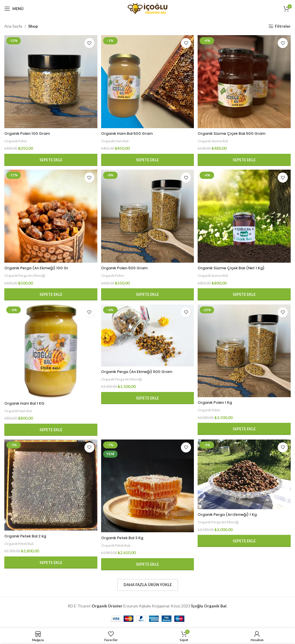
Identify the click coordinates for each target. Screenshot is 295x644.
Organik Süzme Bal (215, 140)
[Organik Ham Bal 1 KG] (50, 352)
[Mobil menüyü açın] (14, 9)
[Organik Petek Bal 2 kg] (50, 486)
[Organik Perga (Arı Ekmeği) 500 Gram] (147, 336)
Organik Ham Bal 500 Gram (131, 132)
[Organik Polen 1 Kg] (245, 351)
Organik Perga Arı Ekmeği (26, 275)
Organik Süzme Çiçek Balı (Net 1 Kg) (237, 267)
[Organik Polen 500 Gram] (147, 216)
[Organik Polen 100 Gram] (50, 81)
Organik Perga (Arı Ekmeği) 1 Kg (232, 516)
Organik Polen (16, 140)
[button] (50, 159)
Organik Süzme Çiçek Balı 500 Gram (237, 132)
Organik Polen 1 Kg (218, 402)
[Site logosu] (147, 8)
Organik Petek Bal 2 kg (28, 537)
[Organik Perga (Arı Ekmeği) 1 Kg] (245, 476)
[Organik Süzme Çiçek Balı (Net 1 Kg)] (245, 216)
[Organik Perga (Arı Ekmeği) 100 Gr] (50, 216)
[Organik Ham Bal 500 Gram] (147, 81)
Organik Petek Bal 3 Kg (125, 538)
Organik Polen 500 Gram (127, 267)
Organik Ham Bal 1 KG (27, 403)
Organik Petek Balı (20, 544)
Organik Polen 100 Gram (30, 132)
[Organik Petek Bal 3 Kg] (147, 487)
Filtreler (283, 26)
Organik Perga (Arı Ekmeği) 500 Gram (141, 372)
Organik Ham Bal (116, 140)
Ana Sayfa (13, 26)
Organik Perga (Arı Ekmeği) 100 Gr (40, 267)
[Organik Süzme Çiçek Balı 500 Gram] (245, 81)
